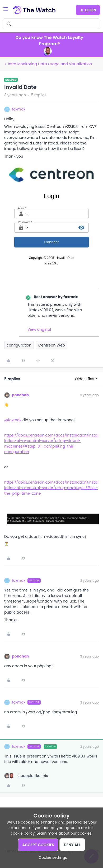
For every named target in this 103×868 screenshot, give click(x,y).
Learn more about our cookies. (64, 833)
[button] (6, 11)
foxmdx (19, 109)
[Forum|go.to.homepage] (34, 10)
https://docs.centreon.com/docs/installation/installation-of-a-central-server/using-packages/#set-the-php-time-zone (51, 488)
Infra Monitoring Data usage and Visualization (50, 64)
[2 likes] (26, 776)
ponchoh (20, 395)
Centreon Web (52, 345)
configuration (19, 345)
